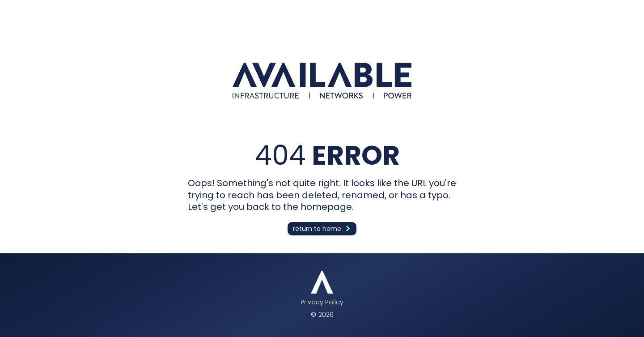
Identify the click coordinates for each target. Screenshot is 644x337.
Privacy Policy (322, 302)
